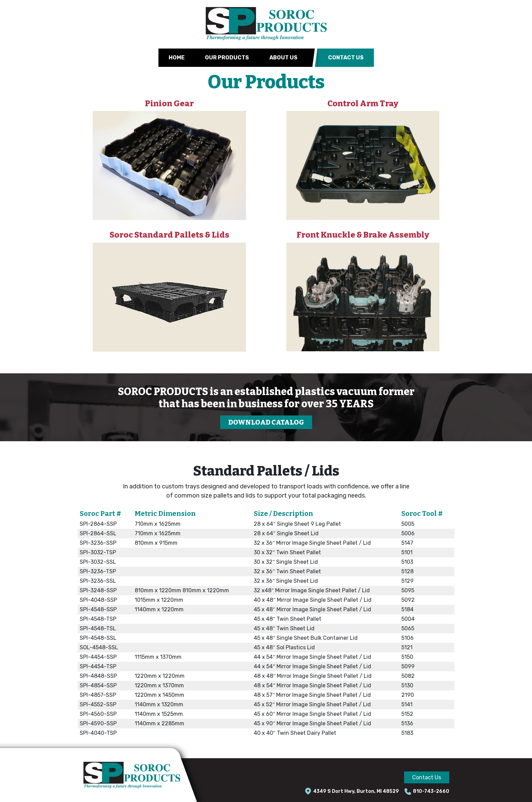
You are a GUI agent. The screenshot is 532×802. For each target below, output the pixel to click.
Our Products (227, 58)
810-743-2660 (431, 791)
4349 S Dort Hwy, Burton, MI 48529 (356, 791)
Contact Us (346, 58)
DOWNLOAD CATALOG (266, 422)
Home (177, 58)
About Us (283, 58)
